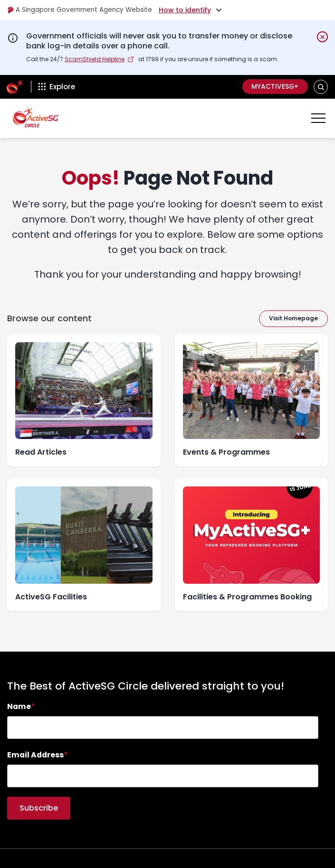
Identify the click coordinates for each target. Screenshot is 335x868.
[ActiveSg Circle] (15, 87)
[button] (321, 87)
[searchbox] (163, 728)
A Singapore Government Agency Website (81, 10)
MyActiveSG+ (274, 87)
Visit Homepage (293, 318)
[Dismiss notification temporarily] (322, 37)
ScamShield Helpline (95, 59)
